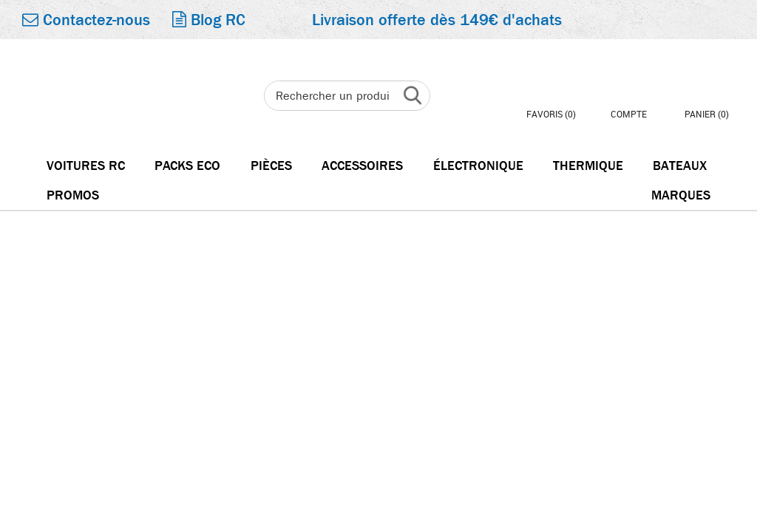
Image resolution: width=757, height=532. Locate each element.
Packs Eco (187, 166)
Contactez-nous (86, 20)
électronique (478, 166)
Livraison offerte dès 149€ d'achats (437, 20)
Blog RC (209, 20)
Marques (681, 195)
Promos (73, 195)
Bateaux (680, 166)
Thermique (588, 166)
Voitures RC (86, 166)
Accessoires (362, 166)
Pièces (271, 166)
